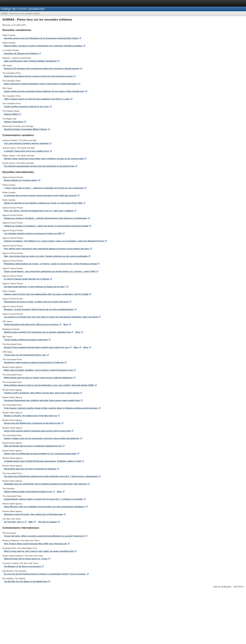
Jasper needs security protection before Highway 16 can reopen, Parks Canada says (44, 91)
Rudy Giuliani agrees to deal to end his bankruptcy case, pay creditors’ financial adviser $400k (49, 385)
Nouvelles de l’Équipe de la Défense (21, 53)
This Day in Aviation (47, 522)
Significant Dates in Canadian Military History (26, 129)
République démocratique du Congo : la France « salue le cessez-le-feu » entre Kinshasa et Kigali (50, 264)
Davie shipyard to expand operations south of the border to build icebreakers (41, 84)
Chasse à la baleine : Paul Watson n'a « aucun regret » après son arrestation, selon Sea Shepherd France (54, 241)
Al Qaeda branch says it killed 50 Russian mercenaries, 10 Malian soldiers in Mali (43, 461)
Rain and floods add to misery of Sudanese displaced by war (33, 446)
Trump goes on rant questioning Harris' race (25, 355)
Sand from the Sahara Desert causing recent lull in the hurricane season (38, 76)
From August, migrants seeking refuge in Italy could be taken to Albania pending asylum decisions (51, 408)
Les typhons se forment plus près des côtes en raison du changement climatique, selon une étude (51, 317)
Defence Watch (11, 114)
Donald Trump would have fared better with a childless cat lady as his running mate (44, 159)
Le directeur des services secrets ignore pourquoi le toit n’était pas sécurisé (40, 195)
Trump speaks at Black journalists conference (26, 340)
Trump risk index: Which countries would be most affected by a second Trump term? (44, 536)
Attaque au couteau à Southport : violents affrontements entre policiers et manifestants (46, 218)
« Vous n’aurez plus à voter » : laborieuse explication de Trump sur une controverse (44, 188)
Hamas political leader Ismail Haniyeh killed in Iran (28, 492)
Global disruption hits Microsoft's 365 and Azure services (31, 324)
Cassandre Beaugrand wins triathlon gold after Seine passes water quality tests (42, 400)
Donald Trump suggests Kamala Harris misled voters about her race (36, 347)
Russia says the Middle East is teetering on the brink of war (32, 423)
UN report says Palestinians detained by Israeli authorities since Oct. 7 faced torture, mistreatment (51, 476)
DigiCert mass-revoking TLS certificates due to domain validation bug (37, 332)
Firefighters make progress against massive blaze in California (34, 362)
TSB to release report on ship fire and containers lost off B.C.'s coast (37, 99)
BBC (31, 522)
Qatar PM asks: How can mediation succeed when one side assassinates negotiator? (44, 507)
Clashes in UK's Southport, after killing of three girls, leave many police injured (42, 393)
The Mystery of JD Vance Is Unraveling (22, 566)
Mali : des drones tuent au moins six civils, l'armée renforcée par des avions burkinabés (46, 256)
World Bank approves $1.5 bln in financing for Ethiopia (30, 469)
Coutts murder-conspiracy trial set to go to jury (26, 106)
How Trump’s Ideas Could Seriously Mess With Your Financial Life (35, 544)
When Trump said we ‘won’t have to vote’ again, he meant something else (39, 551)
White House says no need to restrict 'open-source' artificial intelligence (38, 378)
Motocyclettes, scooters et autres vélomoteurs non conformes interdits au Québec (43, 46)
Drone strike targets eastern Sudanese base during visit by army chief (37, 431)
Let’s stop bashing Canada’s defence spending (26, 143)
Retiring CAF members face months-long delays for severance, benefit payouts (42, 68)
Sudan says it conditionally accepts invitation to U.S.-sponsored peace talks (40, 454)
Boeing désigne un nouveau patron (21, 180)
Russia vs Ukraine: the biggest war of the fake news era (30, 416)
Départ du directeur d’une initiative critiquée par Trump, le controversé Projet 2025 (43, 203)
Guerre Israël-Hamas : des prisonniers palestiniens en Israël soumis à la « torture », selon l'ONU (50, 271)
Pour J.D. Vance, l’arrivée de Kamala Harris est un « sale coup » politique (39, 211)
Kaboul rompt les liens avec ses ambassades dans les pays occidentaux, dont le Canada (46, 294)
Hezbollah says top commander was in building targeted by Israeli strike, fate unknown (45, 484)
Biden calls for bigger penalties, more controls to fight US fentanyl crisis (38, 370)
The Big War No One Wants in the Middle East (26, 581)
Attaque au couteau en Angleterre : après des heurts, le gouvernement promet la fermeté (46, 226)
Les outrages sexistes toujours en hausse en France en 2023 (33, 233)
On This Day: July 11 (14, 522)
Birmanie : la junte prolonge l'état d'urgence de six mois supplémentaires (39, 309)
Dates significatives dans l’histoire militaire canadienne (30, 61)
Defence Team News (14, 122)
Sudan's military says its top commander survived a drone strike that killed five (42, 438)
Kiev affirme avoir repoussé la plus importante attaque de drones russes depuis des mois (47, 249)
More (66, 324)
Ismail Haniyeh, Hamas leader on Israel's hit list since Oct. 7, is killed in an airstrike (43, 499)
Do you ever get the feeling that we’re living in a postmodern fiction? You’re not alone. (45, 574)
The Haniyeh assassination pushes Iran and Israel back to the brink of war (39, 166)
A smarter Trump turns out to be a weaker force (27, 151)
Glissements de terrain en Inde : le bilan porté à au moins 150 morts (36, 302)
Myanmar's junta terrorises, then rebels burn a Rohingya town (33, 514)
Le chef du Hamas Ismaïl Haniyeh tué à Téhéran (27, 279)
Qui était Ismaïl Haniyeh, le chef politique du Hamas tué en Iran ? (35, 287)
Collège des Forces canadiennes (23, 9)
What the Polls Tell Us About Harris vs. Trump (26, 559)
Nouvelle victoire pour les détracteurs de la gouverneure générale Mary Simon (41, 38)
